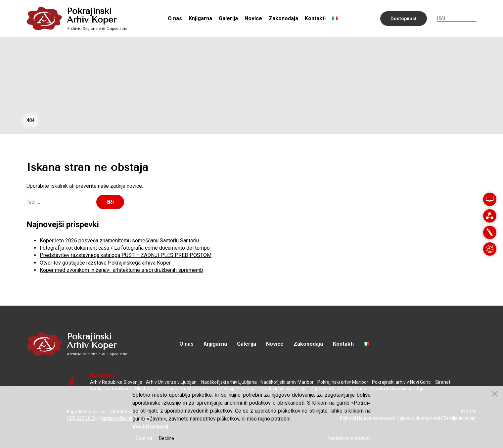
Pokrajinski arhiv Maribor (343, 382)
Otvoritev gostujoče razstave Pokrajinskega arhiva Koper (105, 263)
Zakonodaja (283, 18)
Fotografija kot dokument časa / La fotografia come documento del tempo (125, 248)
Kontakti (315, 18)
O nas (175, 18)
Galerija (228, 18)
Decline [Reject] (166, 438)
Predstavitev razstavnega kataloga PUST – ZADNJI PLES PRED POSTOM (126, 255)
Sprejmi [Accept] (144, 438)
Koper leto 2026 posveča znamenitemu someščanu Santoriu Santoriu (119, 241)
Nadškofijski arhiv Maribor (287, 382)
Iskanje (473, 18)
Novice (253, 18)
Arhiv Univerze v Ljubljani (172, 382)
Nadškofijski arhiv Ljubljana (229, 382)
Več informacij (150, 427)
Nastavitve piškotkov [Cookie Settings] (349, 438)
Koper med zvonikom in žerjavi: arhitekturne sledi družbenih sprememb (121, 270)
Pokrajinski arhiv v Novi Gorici (402, 382)
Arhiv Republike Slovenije (116, 382)
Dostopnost (404, 19)
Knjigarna (200, 18)
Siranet (443, 382)
